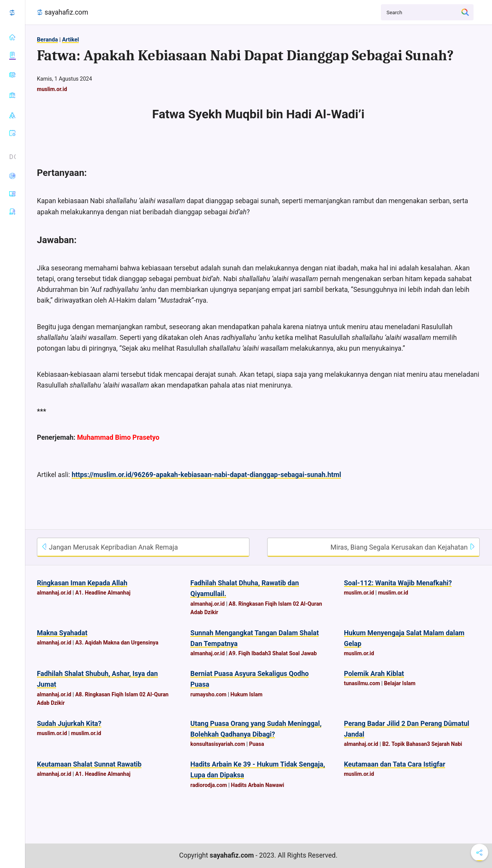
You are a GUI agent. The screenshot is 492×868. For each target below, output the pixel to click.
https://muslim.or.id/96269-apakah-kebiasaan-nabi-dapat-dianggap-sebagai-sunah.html (206, 475)
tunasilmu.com (362, 683)
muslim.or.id (52, 89)
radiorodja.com (209, 785)
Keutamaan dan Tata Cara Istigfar (395, 764)
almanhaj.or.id (54, 593)
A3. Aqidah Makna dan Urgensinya (117, 643)
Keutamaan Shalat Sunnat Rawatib (89, 764)
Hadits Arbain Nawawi (258, 785)
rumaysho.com (208, 694)
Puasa (257, 744)
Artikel (70, 40)
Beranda (47, 40)
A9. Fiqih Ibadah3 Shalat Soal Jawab (273, 653)
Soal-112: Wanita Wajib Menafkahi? (398, 583)
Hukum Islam (247, 694)
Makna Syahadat (62, 633)
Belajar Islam (400, 683)
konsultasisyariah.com (218, 744)
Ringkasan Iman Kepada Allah (82, 583)
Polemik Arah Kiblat (374, 674)
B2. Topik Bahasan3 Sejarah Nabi (422, 744)
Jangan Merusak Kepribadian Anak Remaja (110, 547)
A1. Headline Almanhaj (103, 593)
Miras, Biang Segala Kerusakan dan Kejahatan (403, 547)
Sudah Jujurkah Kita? (69, 724)
